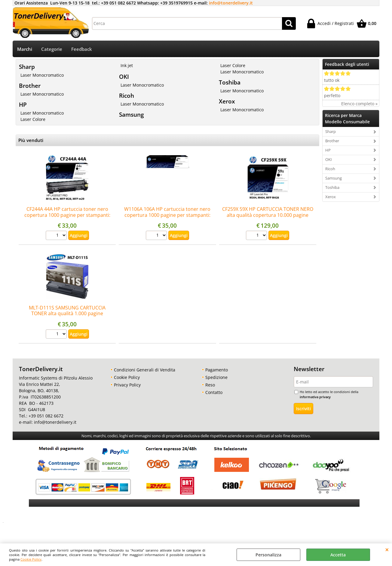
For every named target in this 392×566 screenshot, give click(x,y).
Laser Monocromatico (42, 75)
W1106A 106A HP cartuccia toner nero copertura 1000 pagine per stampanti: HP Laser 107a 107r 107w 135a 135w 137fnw (167, 218)
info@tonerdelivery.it (231, 3)
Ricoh (127, 95)
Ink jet (127, 65)
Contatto (214, 392)
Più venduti (31, 140)
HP (23, 105)
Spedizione (216, 377)
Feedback (82, 49)
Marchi (25, 49)
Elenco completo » (359, 104)
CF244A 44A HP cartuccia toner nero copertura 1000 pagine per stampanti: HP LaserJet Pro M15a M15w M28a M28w (67, 215)
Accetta (338, 555)
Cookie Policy (31, 559)
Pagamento (217, 370)
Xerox (227, 101)
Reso (210, 385)
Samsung (132, 114)
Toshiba (230, 82)
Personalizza (268, 555)
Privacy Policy (127, 385)
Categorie (52, 49)
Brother (30, 86)
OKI (124, 77)
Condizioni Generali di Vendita (145, 370)
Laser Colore (33, 119)
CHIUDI (387, 549)
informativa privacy (315, 397)
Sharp (27, 67)
